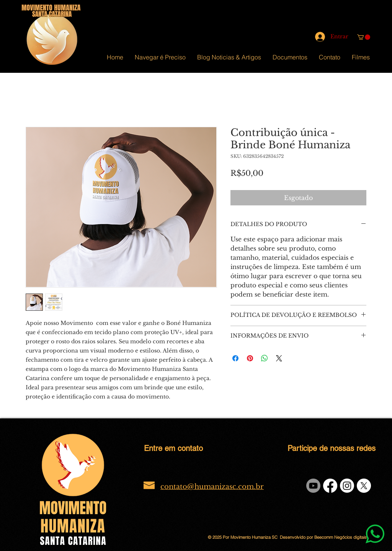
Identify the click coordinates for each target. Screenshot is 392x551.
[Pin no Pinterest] (250, 358)
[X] (364, 486)
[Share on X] (279, 358)
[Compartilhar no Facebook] (235, 358)
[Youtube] (313, 486)
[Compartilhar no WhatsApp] (265, 358)
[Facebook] (330, 486)
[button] (364, 37)
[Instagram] (347, 486)
